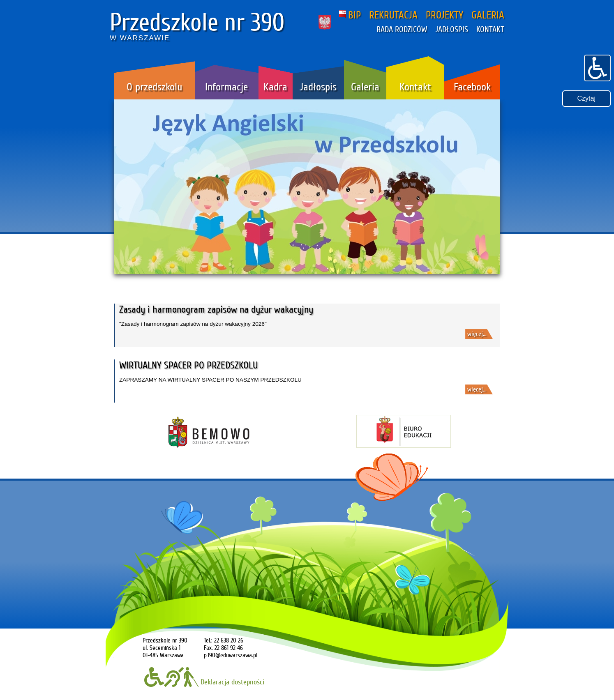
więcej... (477, 334)
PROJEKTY (444, 15)
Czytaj (586, 98)
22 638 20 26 (229, 640)
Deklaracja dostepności (204, 682)
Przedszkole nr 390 (197, 23)
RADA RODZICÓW (402, 30)
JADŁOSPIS (452, 30)
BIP (350, 15)
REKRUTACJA (393, 15)
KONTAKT (490, 30)
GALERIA (488, 15)
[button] (597, 67)
